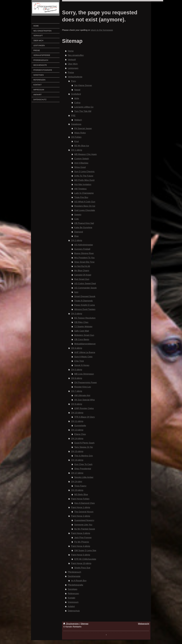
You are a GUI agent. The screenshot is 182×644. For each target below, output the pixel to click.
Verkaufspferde (75, 77)
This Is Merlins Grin (84, 456)
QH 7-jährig (77, 391)
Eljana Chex (80, 434)
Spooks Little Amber (84, 477)
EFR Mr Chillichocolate (85, 559)
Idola (77, 98)
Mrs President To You (84, 258)
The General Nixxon (84, 512)
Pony (73, 81)
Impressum (73, 602)
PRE (73, 116)
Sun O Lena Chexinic (84, 172)
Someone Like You (83, 525)
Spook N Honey (82, 365)
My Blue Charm (82, 271)
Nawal (77, 90)
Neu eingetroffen (76, 55)
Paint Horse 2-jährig (81, 516)
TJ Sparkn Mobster (83, 327)
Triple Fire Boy (81, 197)
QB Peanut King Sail (84, 223)
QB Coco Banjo (82, 339)
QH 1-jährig (77, 150)
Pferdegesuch (75, 572)
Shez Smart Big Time (84, 262)
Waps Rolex (80, 133)
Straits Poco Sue (82, 568)
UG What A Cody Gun (85, 202)
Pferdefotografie (76, 585)
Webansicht (144, 624)
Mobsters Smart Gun (84, 335)
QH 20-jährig (77, 490)
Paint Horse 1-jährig (81, 507)
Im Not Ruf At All (82, 266)
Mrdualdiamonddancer (85, 344)
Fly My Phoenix (82, 542)
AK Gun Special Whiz (85, 400)
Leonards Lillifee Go (84, 107)
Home (71, 51)
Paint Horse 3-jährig (81, 533)
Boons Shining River (84, 253)
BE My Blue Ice (82, 146)
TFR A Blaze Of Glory (85, 417)
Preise (71, 73)
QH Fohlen (76, 137)
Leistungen (73, 68)
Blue (76, 236)
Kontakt (72, 598)
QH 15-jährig (77, 451)
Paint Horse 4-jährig (81, 546)
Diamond (79, 232)
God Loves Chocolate (85, 210)
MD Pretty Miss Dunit (84, 180)
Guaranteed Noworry (84, 520)
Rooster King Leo (83, 387)
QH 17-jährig (77, 473)
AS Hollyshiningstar (84, 245)
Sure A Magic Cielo (83, 357)
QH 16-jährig (77, 460)
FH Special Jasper (83, 128)
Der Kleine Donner (83, 85)
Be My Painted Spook (85, 529)
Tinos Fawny (80, 486)
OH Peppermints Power (86, 383)
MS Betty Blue (81, 494)
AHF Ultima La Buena (85, 352)
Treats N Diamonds (84, 301)
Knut (77, 141)
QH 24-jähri (77, 482)
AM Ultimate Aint (82, 395)
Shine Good (80, 167)
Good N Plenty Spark (84, 443)
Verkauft (72, 60)
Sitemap (84, 624)
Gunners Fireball (82, 249)
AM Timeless (80, 189)
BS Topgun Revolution (85, 318)
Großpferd (76, 94)
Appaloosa (76, 124)
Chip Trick (79, 361)
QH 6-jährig (77, 378)
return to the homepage (102, 30)
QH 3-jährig (77, 314)
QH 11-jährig (77, 421)
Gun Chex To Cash (83, 464)
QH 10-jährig (77, 413)
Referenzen (73, 594)
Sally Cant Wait (82, 331)
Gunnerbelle (80, 426)
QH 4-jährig (77, 348)
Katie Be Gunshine (83, 228)
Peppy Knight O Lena (85, 305)
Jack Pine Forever (83, 538)
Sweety (78, 215)
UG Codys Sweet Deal (85, 283)
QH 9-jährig (77, 404)
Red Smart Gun (82, 279)
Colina (77, 103)
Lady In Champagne (84, 193)
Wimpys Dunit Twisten (85, 309)
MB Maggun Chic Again (86, 154)
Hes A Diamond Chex (85, 503)
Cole (77, 219)
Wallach (78, 120)
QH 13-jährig (77, 430)
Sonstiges (73, 589)
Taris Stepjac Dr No (84, 447)
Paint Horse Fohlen (80, 499)
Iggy (76, 292)
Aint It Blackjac (81, 163)
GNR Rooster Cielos (84, 408)
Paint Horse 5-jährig (81, 555)
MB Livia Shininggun (84, 374)
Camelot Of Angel (83, 275)
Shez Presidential (83, 469)
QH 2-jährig (77, 240)
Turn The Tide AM (83, 111)
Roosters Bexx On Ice (85, 206)
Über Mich (73, 64)
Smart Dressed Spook (85, 296)
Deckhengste (74, 576)
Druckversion (71, 624)
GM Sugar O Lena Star (85, 550)
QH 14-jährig (77, 439)
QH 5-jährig (77, 370)
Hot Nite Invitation (83, 184)
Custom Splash (82, 159)
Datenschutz (74, 611)
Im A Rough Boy (79, 581)
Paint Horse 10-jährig (81, 563)
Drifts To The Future (84, 176)
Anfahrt (71, 606)
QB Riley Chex (81, 322)
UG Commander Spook (86, 288)
